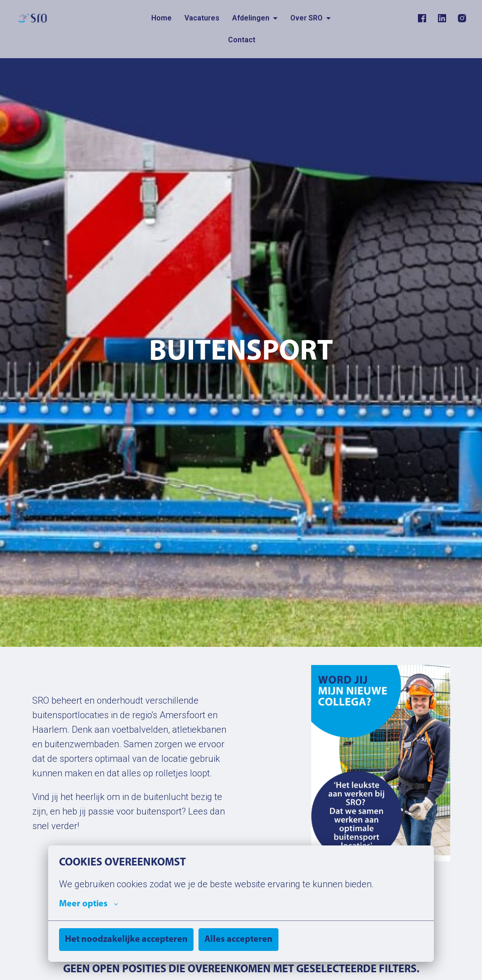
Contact (242, 40)
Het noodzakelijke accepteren (126, 940)
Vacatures (202, 18)
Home (161, 18)
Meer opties (89, 904)
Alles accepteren (239, 940)
